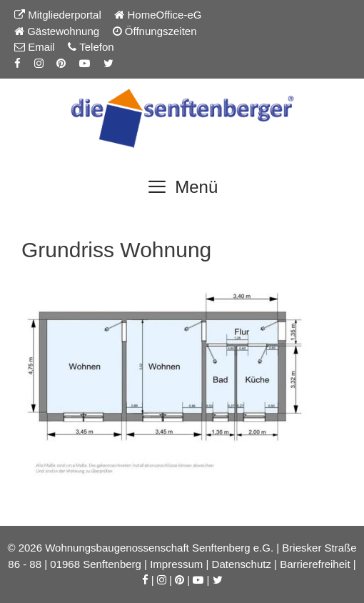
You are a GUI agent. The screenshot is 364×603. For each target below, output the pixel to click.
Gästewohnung (57, 31)
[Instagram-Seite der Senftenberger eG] (39, 63)
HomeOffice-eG (158, 15)
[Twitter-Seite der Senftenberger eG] (108, 63)
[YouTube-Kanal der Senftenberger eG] (85, 63)
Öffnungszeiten (155, 31)
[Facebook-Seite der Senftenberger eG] (17, 63)
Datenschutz (242, 564)
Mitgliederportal (58, 15)
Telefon (91, 47)
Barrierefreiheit (315, 564)
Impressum (176, 564)
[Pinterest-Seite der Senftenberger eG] (61, 63)
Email (35, 47)
